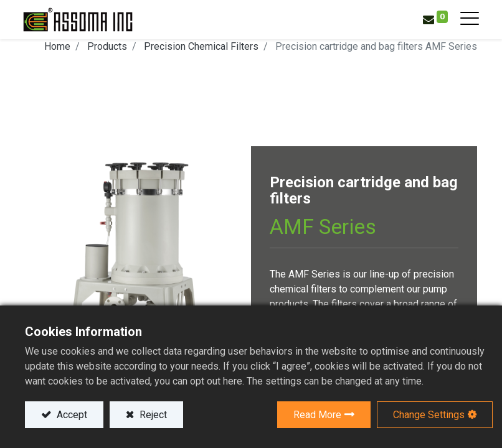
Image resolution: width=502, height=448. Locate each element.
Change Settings (429, 415)
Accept (71, 415)
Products (107, 46)
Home (57, 46)
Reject (152, 415)
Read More (317, 415)
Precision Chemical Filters (201, 46)
